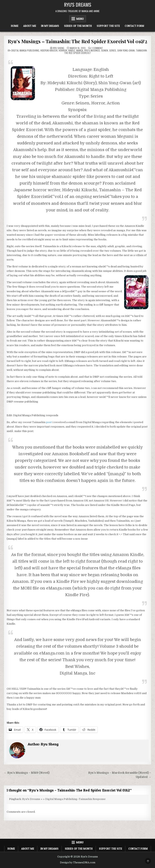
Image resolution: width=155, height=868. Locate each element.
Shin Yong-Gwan (126, 50)
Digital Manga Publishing (25, 50)
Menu (80, 19)
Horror (63, 50)
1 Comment (97, 48)
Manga (80, 50)
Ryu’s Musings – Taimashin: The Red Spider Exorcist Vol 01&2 (77, 41)
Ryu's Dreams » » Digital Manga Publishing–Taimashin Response (64, 799)
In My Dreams (50, 26)
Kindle (72, 50)
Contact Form (134, 26)
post (49, 422)
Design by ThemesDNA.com (78, 863)
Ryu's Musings (92, 50)
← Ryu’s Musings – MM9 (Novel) (27, 773)
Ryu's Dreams (78, 4)
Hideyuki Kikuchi (49, 50)
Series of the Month (78, 26)
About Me (30, 26)
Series (113, 50)
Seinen (105, 50)
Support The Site (108, 26)
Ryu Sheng (59, 48)
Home (15, 26)
